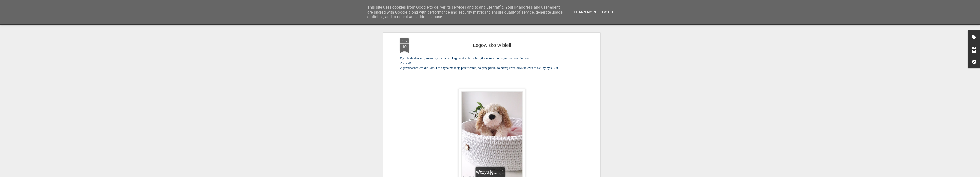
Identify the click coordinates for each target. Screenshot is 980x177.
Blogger (522, 174)
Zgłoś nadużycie (538, 174)
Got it (608, 12)
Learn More (586, 12)
